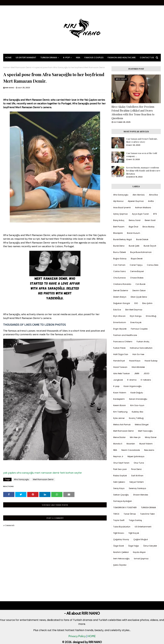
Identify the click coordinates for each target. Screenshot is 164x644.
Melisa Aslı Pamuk (122, 425)
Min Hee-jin (135, 437)
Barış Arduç (119, 220)
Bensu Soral (135, 220)
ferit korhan (67, 473)
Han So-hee (138, 354)
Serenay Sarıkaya (137, 488)
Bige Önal (133, 227)
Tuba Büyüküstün (122, 527)
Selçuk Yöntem (137, 482)
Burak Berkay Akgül (123, 239)
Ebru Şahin (147, 303)
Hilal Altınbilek (138, 367)
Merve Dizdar (119, 437)
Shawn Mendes (141, 495)
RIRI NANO (10, 88)
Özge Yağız (133, 546)
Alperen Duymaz (136, 201)
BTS (155, 214)
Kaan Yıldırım (120, 393)
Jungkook (118, 380)
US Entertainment (143, 527)
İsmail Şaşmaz (141, 559)
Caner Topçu (136, 265)
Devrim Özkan (139, 290)
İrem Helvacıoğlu (121, 559)
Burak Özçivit (150, 246)
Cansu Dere (153, 265)
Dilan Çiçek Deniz (139, 297)
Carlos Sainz (119, 271)
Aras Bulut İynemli (122, 208)
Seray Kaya (119, 488)
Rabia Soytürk (120, 476)
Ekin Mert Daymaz (134, 310)
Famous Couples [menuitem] (94, 58)
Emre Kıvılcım (120, 322)
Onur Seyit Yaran (121, 463)
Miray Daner (151, 437)
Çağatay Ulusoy (121, 539)
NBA (115, 450)
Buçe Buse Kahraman (141, 252)
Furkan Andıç (143, 342)
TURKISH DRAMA (148, 507)
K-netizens (146, 380)
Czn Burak (140, 284)
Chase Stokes (137, 278)
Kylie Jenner (119, 418)
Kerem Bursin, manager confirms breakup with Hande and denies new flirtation (143, 171)
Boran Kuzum (134, 233)
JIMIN (137, 373)
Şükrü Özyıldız (120, 565)
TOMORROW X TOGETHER (125, 507)
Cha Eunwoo (119, 278)
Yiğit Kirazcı (119, 533)
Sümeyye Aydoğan (123, 501)
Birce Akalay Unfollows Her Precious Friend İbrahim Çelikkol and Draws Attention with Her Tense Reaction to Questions (133, 112)
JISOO (146, 373)
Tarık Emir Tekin (148, 514)
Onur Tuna (139, 463)
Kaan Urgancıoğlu (133, 386)
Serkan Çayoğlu (121, 495)
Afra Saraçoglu (21, 479)
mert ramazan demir (47, 473)
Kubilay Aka (137, 412)
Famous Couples (139, 329)
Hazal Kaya (135, 361)
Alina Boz (153, 195)
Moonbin (131, 444)
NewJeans (149, 450)
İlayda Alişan (139, 552)
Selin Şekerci (119, 482)
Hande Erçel (119, 361)
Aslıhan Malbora (143, 208)
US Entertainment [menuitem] (26, 58)
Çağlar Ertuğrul (141, 539)
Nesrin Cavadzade (131, 450)
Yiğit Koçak (134, 533)
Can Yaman (119, 265)
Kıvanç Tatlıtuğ (136, 418)
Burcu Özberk (120, 252)
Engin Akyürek (120, 329)
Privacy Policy (77, 636)
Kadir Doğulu (137, 393)
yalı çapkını (10, 473)
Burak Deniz (119, 246)
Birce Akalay (149, 227)
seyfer (78, 473)
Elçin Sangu (136, 316)
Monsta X (118, 444)
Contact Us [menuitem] (147, 58)
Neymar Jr (118, 456)
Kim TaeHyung (120, 412)
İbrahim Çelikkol (121, 552)
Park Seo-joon (120, 469)
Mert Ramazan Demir (21, 67)
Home (6, 67)
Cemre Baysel (137, 271)
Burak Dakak (142, 239)
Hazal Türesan (120, 367)
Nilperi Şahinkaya (136, 456)
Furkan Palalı (119, 348)
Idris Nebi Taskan (122, 373)
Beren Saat (150, 220)
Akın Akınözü (139, 195)
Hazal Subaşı (151, 361)
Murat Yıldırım (146, 444)
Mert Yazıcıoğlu (145, 431)
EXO (136, 303)
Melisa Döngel (142, 425)
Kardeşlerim (119, 399)
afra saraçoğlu (25, 473)
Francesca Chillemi (123, 342)
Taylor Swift (119, 520)
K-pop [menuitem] (66, 58)
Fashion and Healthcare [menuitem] (122, 58)
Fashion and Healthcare (125, 335)
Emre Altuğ (151, 316)
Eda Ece (117, 310)
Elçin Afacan (119, 316)
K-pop (116, 386)
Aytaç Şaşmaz (120, 214)
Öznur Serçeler (150, 546)
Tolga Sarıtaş (135, 520)
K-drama (132, 380)
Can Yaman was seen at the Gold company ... (142, 155)
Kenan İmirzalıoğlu (138, 399)
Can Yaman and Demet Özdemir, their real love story (142, 140)
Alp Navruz (118, 201)
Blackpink (118, 233)
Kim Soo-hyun (137, 405)
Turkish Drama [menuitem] (49, 58)
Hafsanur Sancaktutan (141, 348)
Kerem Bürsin (120, 405)
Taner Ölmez (130, 514)
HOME (92, 636)
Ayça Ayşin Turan (140, 214)
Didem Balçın (120, 297)
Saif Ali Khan (137, 476)
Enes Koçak (136, 322)
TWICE (116, 514)
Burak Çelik (134, 246)
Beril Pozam (119, 227)
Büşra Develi (137, 259)
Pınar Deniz (136, 469)
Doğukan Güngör (122, 303)
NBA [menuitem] (78, 58)
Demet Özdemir (121, 290)
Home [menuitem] (8, 58)
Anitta (151, 201)
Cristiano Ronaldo (122, 284)
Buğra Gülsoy (120, 259)
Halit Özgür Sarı (121, 354)
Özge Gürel (119, 546)
